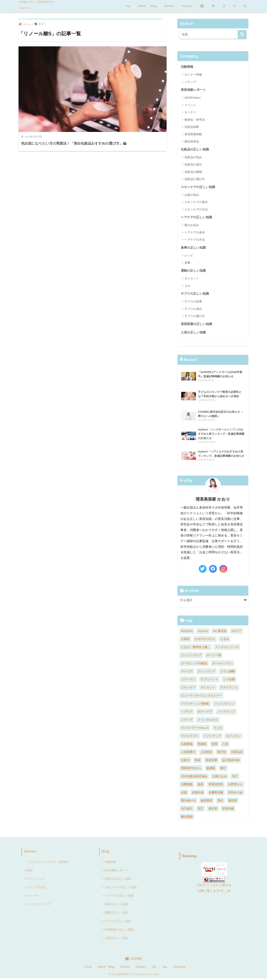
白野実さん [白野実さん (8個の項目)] (235, 786)
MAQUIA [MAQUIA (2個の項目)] (187, 632)
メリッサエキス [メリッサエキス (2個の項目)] (208, 721)
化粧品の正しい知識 (195, 150)
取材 (30, 872)
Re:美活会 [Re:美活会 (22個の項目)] (220, 632)
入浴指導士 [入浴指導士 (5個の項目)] (188, 754)
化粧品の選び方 (195, 180)
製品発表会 (192, 142)
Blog (153, 6)
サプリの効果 (193, 303)
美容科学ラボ (34, 7)
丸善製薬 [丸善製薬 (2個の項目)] (187, 746)
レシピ (189, 256)
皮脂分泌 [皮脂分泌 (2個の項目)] (198, 794)
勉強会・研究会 (195, 120)
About (142, 6)
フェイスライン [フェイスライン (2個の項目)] (224, 705)
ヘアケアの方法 (195, 241)
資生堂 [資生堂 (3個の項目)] (213, 810)
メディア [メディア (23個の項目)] (187, 721)
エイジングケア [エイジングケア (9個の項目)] (191, 657)
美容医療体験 (193, 134)
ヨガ (187, 287)
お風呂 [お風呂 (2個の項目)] (185, 641)
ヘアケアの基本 (195, 233)
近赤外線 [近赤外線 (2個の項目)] (228, 810)
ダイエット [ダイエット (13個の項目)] (208, 689)
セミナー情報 (193, 75)
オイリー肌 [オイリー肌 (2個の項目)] (214, 657)
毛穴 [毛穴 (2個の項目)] (235, 778)
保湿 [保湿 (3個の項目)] (214, 746)
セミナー (190, 113)
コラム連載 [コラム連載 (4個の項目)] (228, 673)
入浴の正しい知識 (193, 334)
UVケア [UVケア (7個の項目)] (236, 632)
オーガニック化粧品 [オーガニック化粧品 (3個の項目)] (194, 665)
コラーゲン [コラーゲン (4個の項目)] (188, 681)
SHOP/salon (193, 98)
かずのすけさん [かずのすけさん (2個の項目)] (205, 641)
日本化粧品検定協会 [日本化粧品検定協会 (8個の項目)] (194, 778)
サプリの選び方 (195, 317)
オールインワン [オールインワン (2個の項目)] (222, 665)
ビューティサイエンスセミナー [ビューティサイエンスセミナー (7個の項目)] (201, 697)
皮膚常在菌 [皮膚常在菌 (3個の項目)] (216, 794)
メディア (190, 82)
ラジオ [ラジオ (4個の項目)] (218, 729)
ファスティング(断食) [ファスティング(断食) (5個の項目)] (195, 705)
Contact (187, 6)
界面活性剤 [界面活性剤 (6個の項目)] (216, 786)
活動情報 (187, 67)
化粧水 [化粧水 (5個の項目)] (185, 762)
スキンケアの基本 (196, 203)
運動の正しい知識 (193, 272)
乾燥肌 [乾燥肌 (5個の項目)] (202, 746)
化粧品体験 (192, 127)
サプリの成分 (193, 310)
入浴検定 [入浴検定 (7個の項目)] (206, 754)
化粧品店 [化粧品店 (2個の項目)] (237, 754)
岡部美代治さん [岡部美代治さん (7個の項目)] (191, 770)
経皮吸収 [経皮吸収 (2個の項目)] (207, 802)
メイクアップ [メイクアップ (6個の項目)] (226, 713)
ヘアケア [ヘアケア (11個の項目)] (187, 713)
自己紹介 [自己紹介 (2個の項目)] (187, 810)
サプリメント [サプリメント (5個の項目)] (209, 681)
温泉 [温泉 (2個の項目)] (200, 786)
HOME (133, 961)
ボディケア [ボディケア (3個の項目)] (205, 713)
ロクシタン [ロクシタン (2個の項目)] (233, 737)
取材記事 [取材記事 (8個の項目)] (211, 762)
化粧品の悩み (193, 158)
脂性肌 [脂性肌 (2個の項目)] (233, 802)
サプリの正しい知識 (195, 295)
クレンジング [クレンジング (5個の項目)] (206, 673)
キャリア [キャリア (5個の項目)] (187, 673)
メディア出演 (36, 889)
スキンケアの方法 (196, 210)
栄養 (187, 264)
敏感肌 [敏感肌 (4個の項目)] (211, 770)
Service (169, 6)
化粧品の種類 (193, 172)
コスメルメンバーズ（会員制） (50, 864)
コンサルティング (39, 906)
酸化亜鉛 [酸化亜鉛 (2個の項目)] (187, 818)
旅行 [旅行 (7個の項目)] (223, 770)
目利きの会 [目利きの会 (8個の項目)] (235, 794)
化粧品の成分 (193, 165)
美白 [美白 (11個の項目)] (220, 802)
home (88, 969)
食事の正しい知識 (193, 248)
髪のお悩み (192, 226)
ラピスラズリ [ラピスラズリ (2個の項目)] (190, 737)
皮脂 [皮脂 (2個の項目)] (184, 794)
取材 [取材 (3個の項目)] (198, 762)
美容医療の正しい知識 (196, 325)
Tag (165, 969)
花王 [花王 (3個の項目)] (200, 810)
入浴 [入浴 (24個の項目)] (225, 746)
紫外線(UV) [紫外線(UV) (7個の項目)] (188, 802)
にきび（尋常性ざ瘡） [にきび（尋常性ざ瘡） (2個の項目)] (196, 649)
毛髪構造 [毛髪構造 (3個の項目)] (187, 786)
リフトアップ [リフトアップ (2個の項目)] (212, 737)
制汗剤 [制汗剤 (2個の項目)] (222, 754)
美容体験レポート (193, 90)
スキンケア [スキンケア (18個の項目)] (188, 689)
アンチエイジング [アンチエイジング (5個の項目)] (227, 649)
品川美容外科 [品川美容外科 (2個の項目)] (231, 762)
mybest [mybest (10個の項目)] (203, 632)
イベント (190, 105)
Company (179, 969)
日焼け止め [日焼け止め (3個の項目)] (220, 778)
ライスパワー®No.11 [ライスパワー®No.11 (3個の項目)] (195, 729)
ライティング (36, 881)
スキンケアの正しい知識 (198, 187)
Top (128, 6)
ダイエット (192, 280)
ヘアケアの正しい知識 (196, 218)
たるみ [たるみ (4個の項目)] (225, 641)
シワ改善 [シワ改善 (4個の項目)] (229, 681)
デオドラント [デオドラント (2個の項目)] (229, 689)
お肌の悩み (192, 195)
